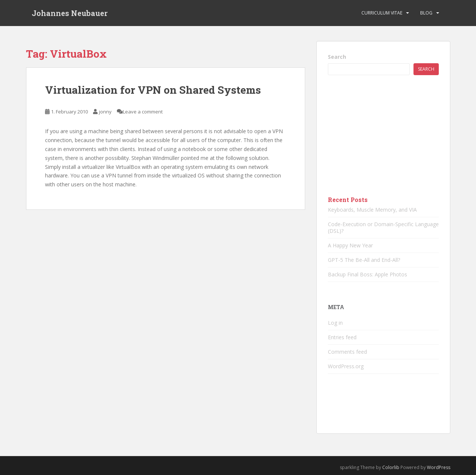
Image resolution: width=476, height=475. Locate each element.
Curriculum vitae (382, 13)
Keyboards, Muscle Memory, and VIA (372, 210)
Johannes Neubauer (70, 13)
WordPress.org (346, 366)
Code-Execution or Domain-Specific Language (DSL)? (383, 227)
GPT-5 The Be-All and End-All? (364, 260)
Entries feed (342, 337)
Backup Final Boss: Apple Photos (368, 274)
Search (337, 57)
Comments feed (347, 352)
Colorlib (391, 467)
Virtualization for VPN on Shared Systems (153, 90)
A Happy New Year (350, 245)
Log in (335, 323)
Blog (426, 13)
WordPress (439, 467)
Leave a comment (143, 112)
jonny (105, 112)
